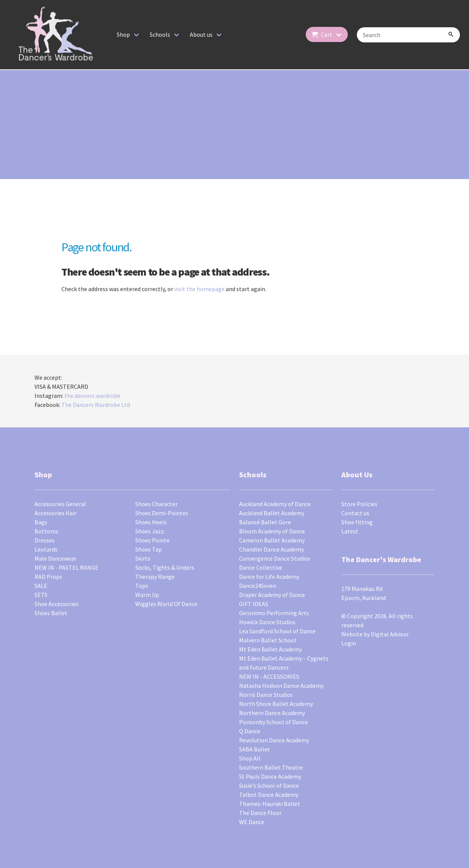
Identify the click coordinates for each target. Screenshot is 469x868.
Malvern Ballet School (268, 640)
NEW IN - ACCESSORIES (269, 676)
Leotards (46, 549)
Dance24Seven (258, 586)
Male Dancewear (55, 558)
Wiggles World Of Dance (166, 604)
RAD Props (48, 577)
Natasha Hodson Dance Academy (281, 686)
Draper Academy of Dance (272, 595)
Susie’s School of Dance (269, 785)
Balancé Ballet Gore (265, 522)
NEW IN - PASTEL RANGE (66, 567)
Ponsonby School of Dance (274, 722)
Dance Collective (261, 567)
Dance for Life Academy (269, 577)
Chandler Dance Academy (271, 549)
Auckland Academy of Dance (275, 504)
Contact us (355, 513)
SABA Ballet (255, 749)
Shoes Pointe (152, 540)
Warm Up (147, 595)
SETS (41, 595)
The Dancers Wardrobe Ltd (96, 405)
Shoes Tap (149, 549)
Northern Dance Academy (272, 713)
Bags (41, 522)
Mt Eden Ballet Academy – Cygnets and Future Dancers (284, 663)
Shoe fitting (357, 522)
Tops (142, 586)
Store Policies (359, 504)
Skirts (143, 558)
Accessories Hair (55, 513)
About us (201, 34)
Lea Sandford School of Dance (277, 631)
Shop (123, 34)
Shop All (250, 758)
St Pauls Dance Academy (270, 776)
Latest (350, 531)
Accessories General (60, 504)
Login (349, 643)
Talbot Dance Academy (269, 795)
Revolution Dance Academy (274, 740)
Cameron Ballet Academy (272, 540)
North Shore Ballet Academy (276, 704)
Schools (160, 34)
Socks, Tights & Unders (165, 567)
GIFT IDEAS (254, 604)
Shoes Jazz (150, 531)
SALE (41, 586)
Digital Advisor (390, 634)
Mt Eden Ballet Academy (270, 649)
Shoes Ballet (51, 613)
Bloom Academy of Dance (272, 531)
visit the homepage (199, 289)
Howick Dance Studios (267, 622)
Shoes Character (156, 504)
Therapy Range (155, 577)
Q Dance (250, 731)
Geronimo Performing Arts (274, 613)
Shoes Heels (151, 522)
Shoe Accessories (56, 604)
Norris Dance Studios (266, 695)
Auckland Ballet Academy (272, 513)
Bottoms (46, 531)
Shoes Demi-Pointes (162, 513)
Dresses (45, 540)
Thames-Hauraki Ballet (270, 804)
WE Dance (252, 822)
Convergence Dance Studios (275, 558)
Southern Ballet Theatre (271, 767)
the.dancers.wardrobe (92, 396)
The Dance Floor (260, 813)
